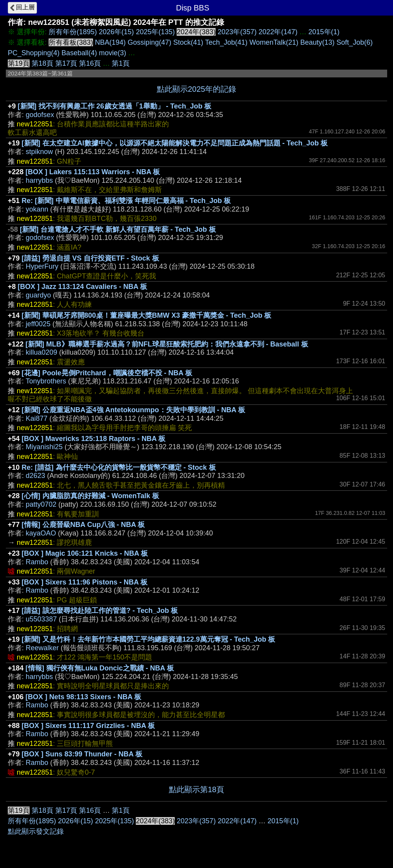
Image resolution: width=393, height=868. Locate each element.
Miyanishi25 (44, 447)
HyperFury (42, 266)
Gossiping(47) (149, 42)
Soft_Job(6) (355, 42)
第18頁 (42, 63)
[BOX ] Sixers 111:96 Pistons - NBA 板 (85, 582)
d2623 (35, 476)
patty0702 (41, 504)
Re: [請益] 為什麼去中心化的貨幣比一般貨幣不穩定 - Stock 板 (119, 467)
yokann (37, 209)
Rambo (37, 562)
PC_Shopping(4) (34, 53)
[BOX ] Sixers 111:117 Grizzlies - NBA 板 (88, 726)
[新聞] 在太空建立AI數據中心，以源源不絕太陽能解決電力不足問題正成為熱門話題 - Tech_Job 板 (175, 143)
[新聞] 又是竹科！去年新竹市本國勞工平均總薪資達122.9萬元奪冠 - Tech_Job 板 (149, 639)
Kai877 (37, 418)
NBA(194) (110, 42)
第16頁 (90, 63)
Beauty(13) (318, 42)
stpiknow (39, 152)
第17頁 (66, 63)
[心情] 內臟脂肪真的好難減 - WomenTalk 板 (90, 496)
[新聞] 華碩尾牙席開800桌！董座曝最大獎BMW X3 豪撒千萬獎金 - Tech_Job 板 (147, 315)
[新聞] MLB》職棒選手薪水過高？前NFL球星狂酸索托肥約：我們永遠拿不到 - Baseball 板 (167, 344)
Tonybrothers (46, 381)
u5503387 (41, 619)
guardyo (38, 295)
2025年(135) (155, 32)
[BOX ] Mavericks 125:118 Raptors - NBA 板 (94, 439)
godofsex (40, 115)
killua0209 (41, 352)
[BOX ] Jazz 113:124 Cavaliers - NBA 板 (82, 287)
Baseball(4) (79, 53)
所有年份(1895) (73, 32)
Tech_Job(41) (226, 42)
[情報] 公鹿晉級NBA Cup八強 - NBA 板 (83, 525)
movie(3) (112, 53)
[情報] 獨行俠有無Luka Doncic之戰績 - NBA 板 (100, 668)
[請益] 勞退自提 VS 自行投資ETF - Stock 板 (90, 258)
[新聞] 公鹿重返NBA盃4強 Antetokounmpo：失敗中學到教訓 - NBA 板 (133, 410)
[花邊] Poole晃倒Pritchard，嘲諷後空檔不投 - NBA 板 (107, 373)
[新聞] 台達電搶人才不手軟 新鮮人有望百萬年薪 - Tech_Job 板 (118, 229)
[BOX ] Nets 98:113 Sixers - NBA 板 (83, 697)
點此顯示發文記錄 (36, 831)
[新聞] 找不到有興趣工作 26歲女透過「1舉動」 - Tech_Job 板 (115, 106)
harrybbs (39, 180)
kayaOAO (41, 533)
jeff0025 (38, 324)
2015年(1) (324, 32)
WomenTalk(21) (274, 42)
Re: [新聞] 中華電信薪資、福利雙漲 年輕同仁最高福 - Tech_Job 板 (126, 201)
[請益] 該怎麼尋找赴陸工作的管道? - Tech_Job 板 (100, 611)
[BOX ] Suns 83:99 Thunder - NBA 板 (82, 754)
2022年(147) (278, 32)
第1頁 (121, 63)
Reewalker (42, 648)
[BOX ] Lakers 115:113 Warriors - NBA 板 (93, 172)
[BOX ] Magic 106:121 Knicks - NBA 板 (85, 553)
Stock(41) (188, 42)
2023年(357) (237, 32)
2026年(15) (116, 32)
